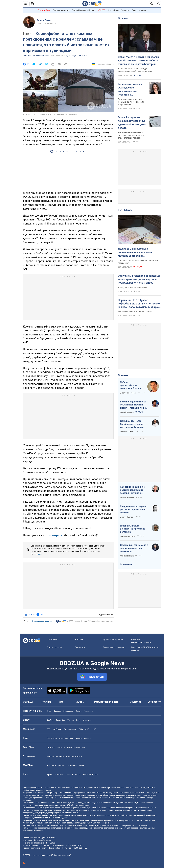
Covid (81, 765)
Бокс (78, 720)
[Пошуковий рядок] (158, 4)
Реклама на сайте (55, 647)
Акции (79, 738)
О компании (52, 639)
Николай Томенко (127, 432)
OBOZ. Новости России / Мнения (36, 56)
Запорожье (68, 711)
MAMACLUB (72, 765)
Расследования (103, 702)
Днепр (79, 711)
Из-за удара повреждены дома (132, 287)
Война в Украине (61, 10)
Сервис (87, 738)
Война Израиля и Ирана (83, 10)
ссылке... (38, 554)
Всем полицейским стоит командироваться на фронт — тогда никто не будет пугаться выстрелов (134, 405)
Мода (78, 775)
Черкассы (88, 711)
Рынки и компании (55, 756)
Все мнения (126, 564)
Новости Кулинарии (76, 747)
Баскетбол (60, 720)
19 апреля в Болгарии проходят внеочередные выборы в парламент (135, 70)
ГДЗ (48, 729)
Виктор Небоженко (128, 536)
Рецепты (51, 747)
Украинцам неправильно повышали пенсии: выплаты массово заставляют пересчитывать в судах (135, 252)
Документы (80, 647)
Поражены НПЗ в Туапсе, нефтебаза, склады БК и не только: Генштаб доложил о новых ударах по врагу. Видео (139, 304)
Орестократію (55, 535)
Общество (135, 702)
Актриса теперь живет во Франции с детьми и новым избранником (131, 102)
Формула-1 (88, 720)
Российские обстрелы (119, 10)
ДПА (81, 729)
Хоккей (71, 720)
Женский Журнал (90, 775)
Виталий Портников (128, 393)
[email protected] (56, 848)
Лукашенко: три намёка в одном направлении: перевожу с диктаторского (134, 548)
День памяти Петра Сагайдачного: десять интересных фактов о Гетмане (132, 424)
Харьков (57, 711)
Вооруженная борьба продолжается (135, 312)
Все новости (154, 702)
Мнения (123, 375)
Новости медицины (55, 765)
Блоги (115, 702)
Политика (46, 702)
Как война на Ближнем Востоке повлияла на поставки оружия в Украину (133, 490)
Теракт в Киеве (139, 10)
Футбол (50, 720)
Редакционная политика (42, 621)
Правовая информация (113, 639)
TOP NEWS (125, 210)
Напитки (61, 747)
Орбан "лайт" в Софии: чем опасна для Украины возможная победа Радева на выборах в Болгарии (138, 61)
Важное (123, 18)
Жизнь (80, 702)
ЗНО (87, 729)
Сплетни (59, 775)
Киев (49, 711)
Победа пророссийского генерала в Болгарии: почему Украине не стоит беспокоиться (132, 385)
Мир (61, 702)
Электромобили (66, 738)
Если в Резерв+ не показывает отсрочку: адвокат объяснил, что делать (132, 123)
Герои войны (44, 10)
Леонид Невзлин (127, 498)
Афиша (50, 775)
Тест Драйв (52, 738)
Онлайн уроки (70, 729)
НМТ (94, 729)
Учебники (57, 729)
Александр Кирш (127, 556)
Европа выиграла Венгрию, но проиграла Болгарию (133, 529)
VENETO (101, 10)
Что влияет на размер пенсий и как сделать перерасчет (139, 262)
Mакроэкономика (74, 756)
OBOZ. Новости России (78, 621)
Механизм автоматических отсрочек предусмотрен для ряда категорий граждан (131, 135)
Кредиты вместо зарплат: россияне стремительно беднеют (134, 509)
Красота (69, 775)
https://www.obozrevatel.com (118, 788)
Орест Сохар (44, 20)
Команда (79, 639)
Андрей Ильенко (127, 412)
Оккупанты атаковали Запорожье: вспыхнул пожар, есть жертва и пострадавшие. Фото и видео (139, 279)
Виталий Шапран (127, 517)
